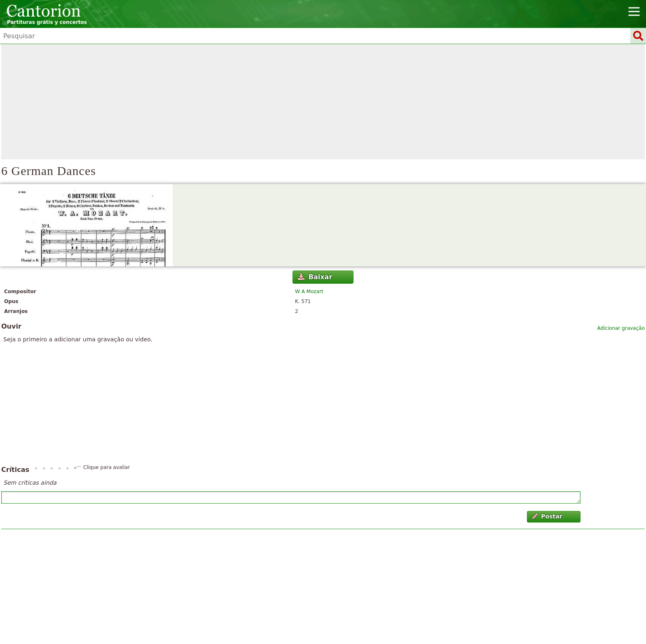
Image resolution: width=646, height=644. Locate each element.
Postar (547, 516)
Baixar (315, 277)
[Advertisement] (323, 102)
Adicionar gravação (621, 328)
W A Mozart (309, 292)
